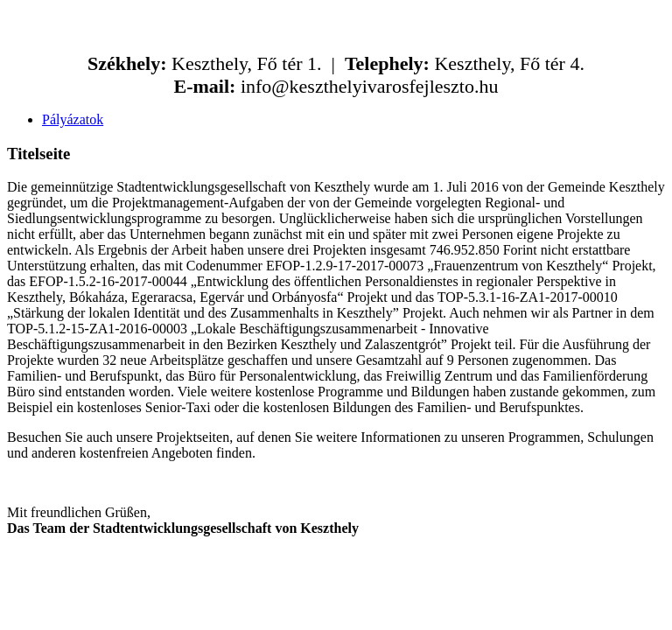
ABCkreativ (304, 574)
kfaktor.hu (416, 574)
